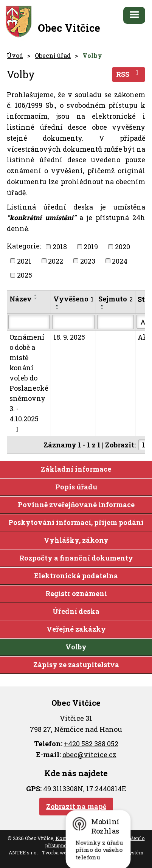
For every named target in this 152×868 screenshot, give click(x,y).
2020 (123, 247)
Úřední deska (76, 611)
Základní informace (76, 469)
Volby (76, 647)
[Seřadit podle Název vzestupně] (36, 295)
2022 (56, 261)
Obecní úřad (53, 55)
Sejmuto (116, 299)
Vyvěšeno (73, 299)
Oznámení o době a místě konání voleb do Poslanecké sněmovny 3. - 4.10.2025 (29, 383)
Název (21, 299)
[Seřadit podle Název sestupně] (36, 298)
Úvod (15, 55)
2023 (88, 261)
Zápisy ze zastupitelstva (76, 665)
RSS (129, 74)
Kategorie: (24, 246)
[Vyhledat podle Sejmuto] (116, 322)
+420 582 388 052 (91, 744)
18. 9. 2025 (69, 337)
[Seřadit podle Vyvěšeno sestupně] (57, 309)
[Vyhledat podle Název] (29, 322)
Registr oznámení (76, 593)
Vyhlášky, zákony (76, 540)
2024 (120, 261)
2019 (91, 247)
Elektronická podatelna (76, 576)
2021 (24, 261)
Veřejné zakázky (76, 629)
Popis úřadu (76, 487)
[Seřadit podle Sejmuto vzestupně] (102, 306)
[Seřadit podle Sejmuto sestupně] (102, 309)
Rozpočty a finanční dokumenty (76, 558)
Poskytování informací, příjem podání (76, 522)
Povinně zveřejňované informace (76, 505)
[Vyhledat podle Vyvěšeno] (73, 322)
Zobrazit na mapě (76, 806)
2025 (25, 275)
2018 (60, 247)
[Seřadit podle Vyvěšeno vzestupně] (57, 306)
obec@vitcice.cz (89, 755)
